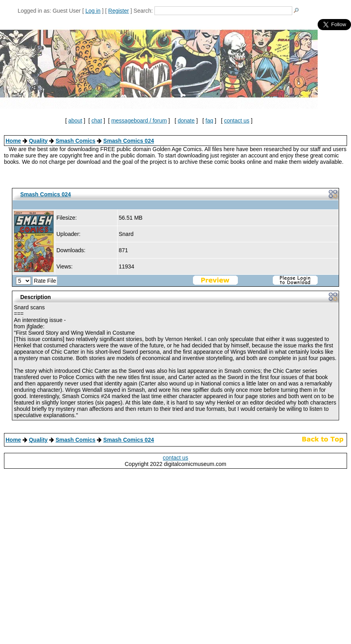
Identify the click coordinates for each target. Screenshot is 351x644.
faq (209, 121)
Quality (38, 141)
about (75, 121)
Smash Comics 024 (129, 141)
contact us (237, 121)
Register (119, 11)
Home (13, 141)
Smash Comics (75, 141)
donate (186, 121)
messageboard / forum (139, 121)
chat (96, 121)
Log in (93, 11)
